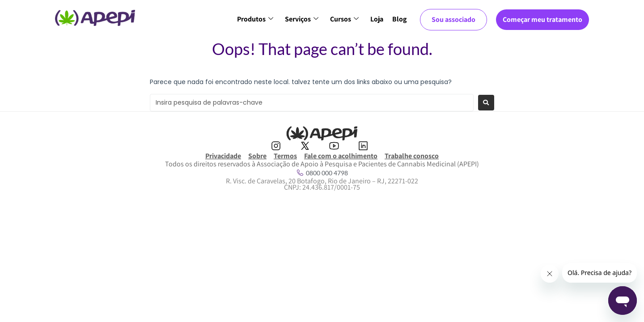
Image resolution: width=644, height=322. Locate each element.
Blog (399, 19)
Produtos (255, 19)
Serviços (302, 19)
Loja (377, 19)
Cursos (344, 19)
